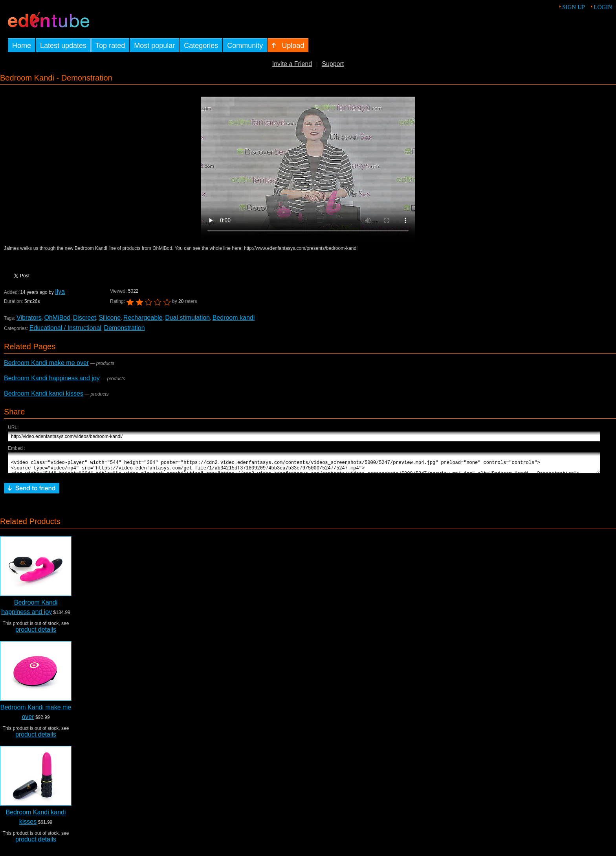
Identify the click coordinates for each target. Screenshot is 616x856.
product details (36, 633)
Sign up (574, 7)
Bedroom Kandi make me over (46, 363)
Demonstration (125, 328)
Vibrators (29, 318)
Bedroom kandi (234, 318)
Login (603, 7)
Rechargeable (143, 318)
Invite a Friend (292, 64)
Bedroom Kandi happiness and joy (52, 378)
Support (333, 64)
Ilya (60, 292)
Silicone (110, 318)
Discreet (85, 318)
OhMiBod (57, 318)
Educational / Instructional (65, 328)
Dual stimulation (187, 318)
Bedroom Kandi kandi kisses (44, 393)
